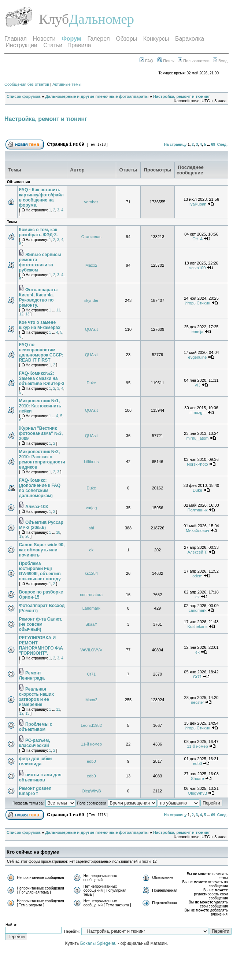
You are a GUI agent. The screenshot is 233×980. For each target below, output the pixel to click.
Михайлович (197, 530)
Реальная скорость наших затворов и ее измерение (37, 697)
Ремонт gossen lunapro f (35, 791)
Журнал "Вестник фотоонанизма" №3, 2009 (41, 433)
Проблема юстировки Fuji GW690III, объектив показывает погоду (40, 571)
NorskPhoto (197, 464)
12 (21, 314)
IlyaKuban (197, 204)
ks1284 (91, 573)
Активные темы (67, 84)
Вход (220, 61)
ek (92, 550)
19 (21, 537)
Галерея (98, 39)
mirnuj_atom (198, 438)
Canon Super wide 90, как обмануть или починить (42, 550)
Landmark (91, 608)
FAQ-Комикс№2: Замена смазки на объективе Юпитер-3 (42, 378)
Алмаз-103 (37, 507)
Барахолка (190, 39)
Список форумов (24, 96)
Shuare (197, 779)
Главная (16, 39)
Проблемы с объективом (36, 727)
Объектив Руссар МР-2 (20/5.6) (41, 525)
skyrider (91, 300)
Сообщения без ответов (27, 84)
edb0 (91, 761)
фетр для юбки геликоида (36, 761)
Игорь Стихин (197, 303)
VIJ (197, 385)
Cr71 (91, 674)
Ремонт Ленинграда (32, 676)
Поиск (166, 61)
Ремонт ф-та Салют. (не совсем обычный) (41, 624)
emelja (197, 332)
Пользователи (194, 61)
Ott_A (197, 239)
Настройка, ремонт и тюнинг (182, 96)
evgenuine (198, 357)
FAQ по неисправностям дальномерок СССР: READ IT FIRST (41, 352)
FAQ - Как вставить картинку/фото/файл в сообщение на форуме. (41, 197)
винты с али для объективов (40, 777)
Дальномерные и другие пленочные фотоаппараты (97, 96)
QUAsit (91, 329)
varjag (91, 508)
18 (58, 532)
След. (222, 145)
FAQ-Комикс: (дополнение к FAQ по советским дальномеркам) (40, 488)
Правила (79, 45)
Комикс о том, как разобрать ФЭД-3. (38, 232)
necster (197, 702)
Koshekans (197, 626)
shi (91, 528)
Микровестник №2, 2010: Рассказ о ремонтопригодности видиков (42, 459)
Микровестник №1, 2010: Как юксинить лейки (40, 406)
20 (27, 537)
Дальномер (101, 19)
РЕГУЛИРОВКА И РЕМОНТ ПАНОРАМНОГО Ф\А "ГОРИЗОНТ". (41, 646)
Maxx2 (91, 265)
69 (213, 145)
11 (58, 310)
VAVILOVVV (91, 650)
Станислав (91, 237)
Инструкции (21, 45)
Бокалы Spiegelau (99, 943)
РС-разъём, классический (35, 743)
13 (27, 314)
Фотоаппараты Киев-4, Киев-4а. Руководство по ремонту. (38, 297)
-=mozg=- (197, 413)
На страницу (175, 145)
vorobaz (91, 202)
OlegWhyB (91, 791)
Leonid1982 (92, 725)
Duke (91, 383)
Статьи (53, 45)
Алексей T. (197, 552)
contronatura (91, 595)
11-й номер (91, 744)
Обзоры (126, 39)
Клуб (54, 19)
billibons (91, 462)
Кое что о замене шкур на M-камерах (40, 325)
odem (197, 576)
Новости (44, 39)
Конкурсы (156, 39)
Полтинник (198, 510)
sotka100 (198, 268)
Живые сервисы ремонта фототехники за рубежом (40, 262)
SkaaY (91, 624)
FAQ (146, 61)
